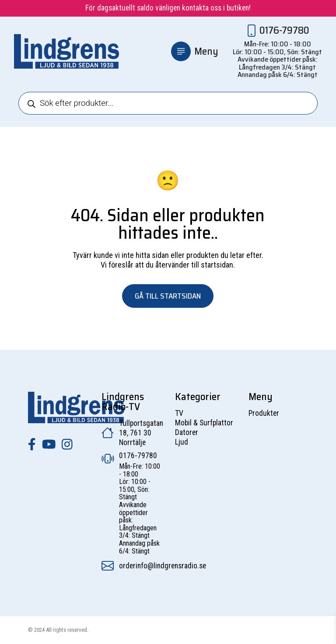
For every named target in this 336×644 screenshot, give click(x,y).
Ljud (182, 442)
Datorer (187, 432)
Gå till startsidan (168, 296)
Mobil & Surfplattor (204, 423)
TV (179, 413)
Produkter (264, 413)
